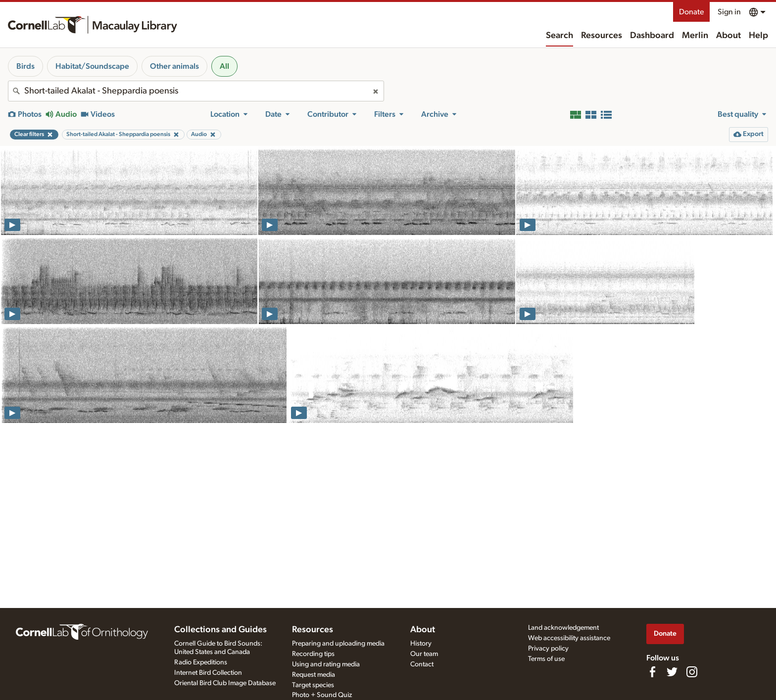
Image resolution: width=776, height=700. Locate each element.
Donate (691, 12)
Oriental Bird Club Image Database (225, 683)
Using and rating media (326, 664)
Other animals (174, 66)
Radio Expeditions (201, 662)
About (728, 36)
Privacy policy (548, 649)
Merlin (695, 36)
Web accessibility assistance (569, 638)
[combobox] (196, 91)
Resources (602, 36)
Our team (424, 654)
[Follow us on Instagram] (692, 672)
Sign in (729, 12)
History (421, 644)
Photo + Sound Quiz (322, 695)
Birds (25, 66)
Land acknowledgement (563, 628)
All (224, 66)
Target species (313, 685)
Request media (314, 675)
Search (559, 36)
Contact (422, 664)
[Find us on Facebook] (652, 672)
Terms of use (546, 659)
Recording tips (313, 654)
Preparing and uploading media (338, 644)
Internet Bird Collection (208, 673)
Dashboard (652, 36)
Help (758, 36)
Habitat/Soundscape (92, 66)
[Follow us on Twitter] (672, 672)
